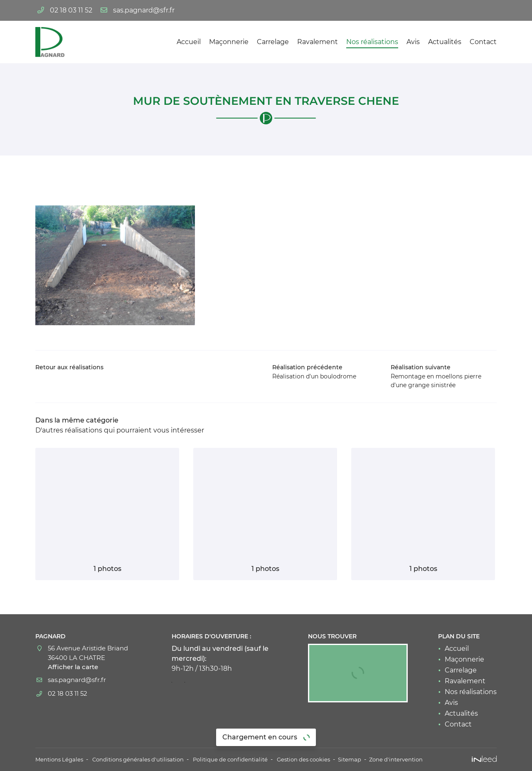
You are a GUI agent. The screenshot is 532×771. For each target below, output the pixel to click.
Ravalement (318, 42)
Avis (413, 42)
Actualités (445, 42)
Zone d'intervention (417, 759)
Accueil (189, 42)
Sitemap (369, 759)
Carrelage (273, 42)
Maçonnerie (229, 42)
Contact (483, 42)
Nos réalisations (372, 42)
